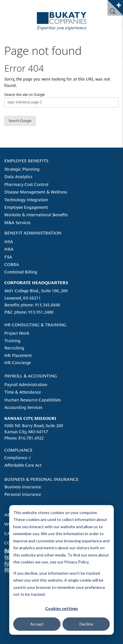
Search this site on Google (25, 95)
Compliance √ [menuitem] (17, 458)
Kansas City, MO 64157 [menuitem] (26, 432)
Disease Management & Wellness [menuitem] (36, 192)
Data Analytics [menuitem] (18, 177)
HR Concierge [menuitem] (18, 363)
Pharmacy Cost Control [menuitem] (26, 184)
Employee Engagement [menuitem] (26, 207)
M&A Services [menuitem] (17, 223)
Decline (86, 624)
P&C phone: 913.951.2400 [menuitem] (29, 312)
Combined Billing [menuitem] (21, 272)
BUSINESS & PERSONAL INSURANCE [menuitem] (41, 479)
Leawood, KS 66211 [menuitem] (23, 298)
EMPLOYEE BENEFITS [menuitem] (26, 161)
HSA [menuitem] (9, 242)
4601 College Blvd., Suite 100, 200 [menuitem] (36, 291)
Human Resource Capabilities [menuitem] (33, 400)
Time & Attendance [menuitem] (23, 392)
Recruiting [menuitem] (14, 348)
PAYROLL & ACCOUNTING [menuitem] (31, 376)
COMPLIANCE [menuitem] (18, 450)
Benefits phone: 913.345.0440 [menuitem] (32, 305)
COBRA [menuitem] (12, 264)
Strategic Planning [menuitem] (22, 169)
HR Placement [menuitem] (18, 355)
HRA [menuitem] (9, 249)
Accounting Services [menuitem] (23, 407)
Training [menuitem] (12, 341)
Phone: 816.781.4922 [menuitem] (24, 438)
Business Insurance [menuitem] (23, 487)
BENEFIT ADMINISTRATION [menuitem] (33, 233)
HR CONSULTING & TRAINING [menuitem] (35, 325)
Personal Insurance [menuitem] (23, 494)
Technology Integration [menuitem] (26, 200)
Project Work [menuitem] (17, 333)
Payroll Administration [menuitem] (26, 385)
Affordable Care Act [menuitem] (23, 465)
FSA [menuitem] (8, 257)
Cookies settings (62, 608)
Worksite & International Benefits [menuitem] (36, 215)
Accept (37, 624)
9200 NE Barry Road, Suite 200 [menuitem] (34, 426)
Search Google (20, 121)
